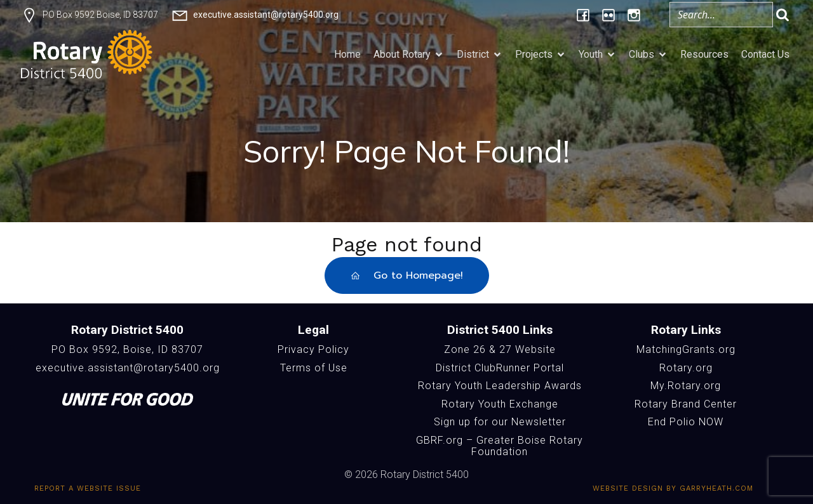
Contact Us (765, 54)
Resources (704, 54)
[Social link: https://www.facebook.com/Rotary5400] (583, 15)
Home (347, 54)
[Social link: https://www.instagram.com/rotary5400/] (634, 15)
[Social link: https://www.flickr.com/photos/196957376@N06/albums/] (608, 15)
